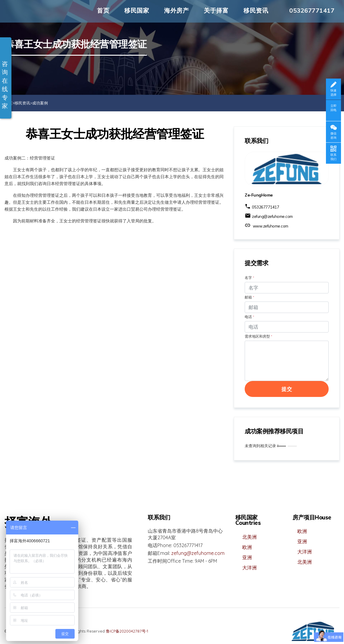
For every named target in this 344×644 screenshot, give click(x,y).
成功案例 (40, 103)
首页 (103, 10)
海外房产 (176, 10)
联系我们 (333, 157)
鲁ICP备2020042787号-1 (127, 631)
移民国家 (137, 10)
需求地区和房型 (258, 336)
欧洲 (247, 547)
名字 (249, 278)
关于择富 (216, 10)
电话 (249, 317)
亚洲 (247, 557)
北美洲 (249, 537)
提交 (287, 389)
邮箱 (249, 297)
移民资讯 (256, 10)
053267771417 (312, 10)
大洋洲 (249, 568)
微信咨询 (333, 136)
